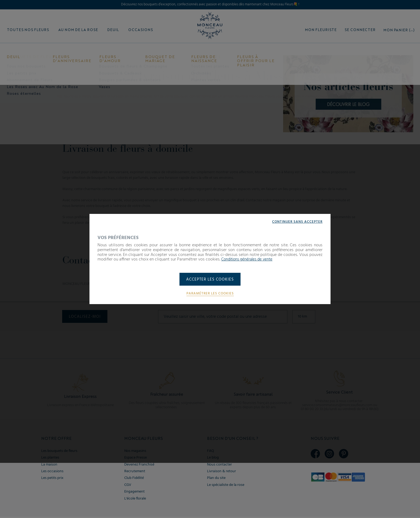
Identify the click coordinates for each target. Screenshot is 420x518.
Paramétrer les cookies (210, 294)
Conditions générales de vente (249, 259)
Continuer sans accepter (296, 221)
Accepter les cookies (210, 280)
